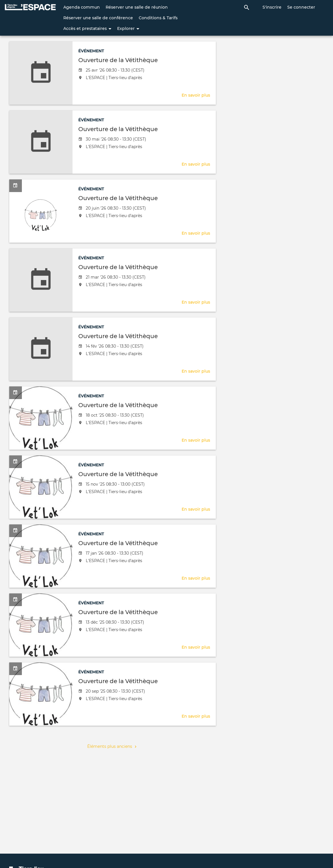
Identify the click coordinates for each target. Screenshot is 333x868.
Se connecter (301, 7)
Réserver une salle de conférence (98, 18)
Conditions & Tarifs (158, 18)
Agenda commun (82, 7)
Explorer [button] (128, 28)
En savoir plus (196, 95)
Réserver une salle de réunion (137, 7)
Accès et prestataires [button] (87, 28)
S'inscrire (272, 7)
